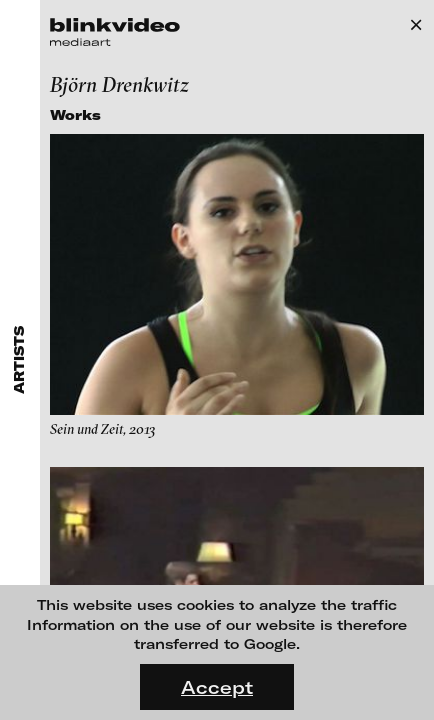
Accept (217, 687)
